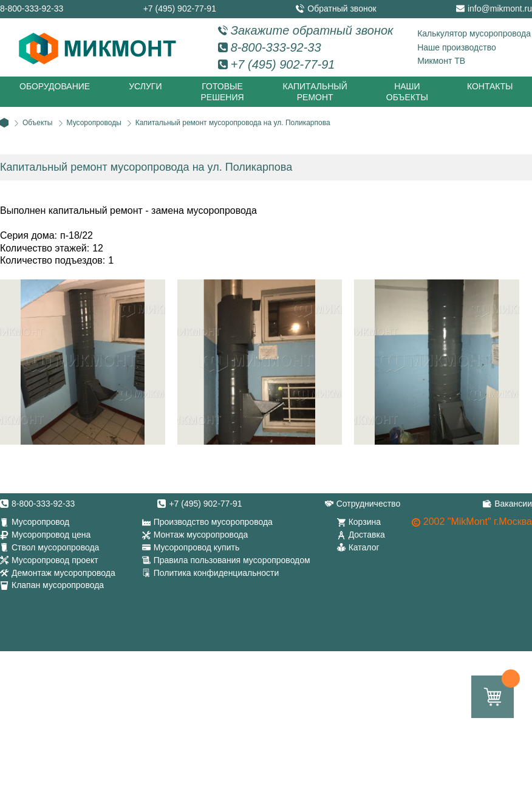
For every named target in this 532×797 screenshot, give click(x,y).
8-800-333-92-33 (32, 9)
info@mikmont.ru (500, 9)
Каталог (364, 547)
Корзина (365, 522)
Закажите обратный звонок (312, 30)
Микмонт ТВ (441, 61)
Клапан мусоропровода (58, 585)
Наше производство (457, 47)
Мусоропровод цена (51, 535)
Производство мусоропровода (213, 522)
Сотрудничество (368, 504)
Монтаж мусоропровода (201, 535)
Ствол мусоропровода (55, 547)
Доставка (367, 535)
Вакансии (513, 504)
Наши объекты (407, 92)
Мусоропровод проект (55, 560)
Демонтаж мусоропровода (63, 573)
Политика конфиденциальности (217, 573)
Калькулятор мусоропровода (474, 33)
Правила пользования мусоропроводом (232, 560)
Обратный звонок (342, 9)
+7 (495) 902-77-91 (180, 9)
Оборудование (55, 86)
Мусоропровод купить (197, 547)
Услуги (145, 86)
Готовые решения (222, 92)
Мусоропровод (40, 522)
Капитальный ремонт (315, 92)
